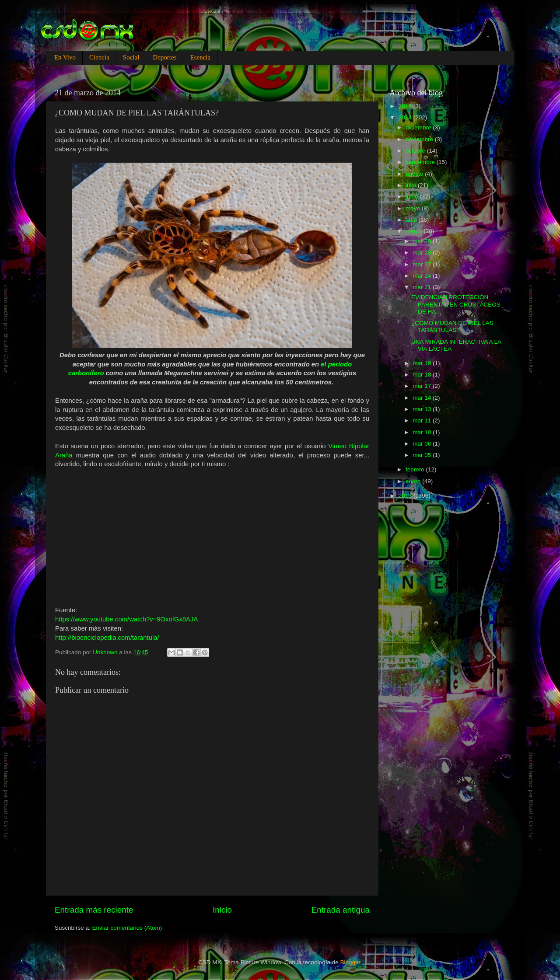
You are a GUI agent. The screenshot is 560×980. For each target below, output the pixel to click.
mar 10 (423, 432)
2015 (406, 106)
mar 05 (423, 455)
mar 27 (423, 264)
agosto (415, 174)
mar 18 (423, 375)
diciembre (419, 127)
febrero (416, 469)
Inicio (222, 910)
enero (414, 481)
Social (131, 57)
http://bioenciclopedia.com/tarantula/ (107, 638)
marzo (415, 231)
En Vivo (65, 57)
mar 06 (423, 444)
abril (412, 220)
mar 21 (423, 287)
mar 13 (423, 409)
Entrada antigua (341, 910)
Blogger (350, 962)
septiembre (421, 162)
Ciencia (99, 57)
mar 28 (423, 253)
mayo (414, 208)
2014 (406, 117)
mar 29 (423, 241)
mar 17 (423, 386)
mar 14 (423, 398)
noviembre (420, 139)
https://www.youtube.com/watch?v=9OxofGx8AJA (126, 619)
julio (412, 185)
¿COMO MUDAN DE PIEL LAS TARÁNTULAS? (452, 326)
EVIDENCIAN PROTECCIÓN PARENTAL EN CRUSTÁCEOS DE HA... (456, 304)
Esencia (200, 57)
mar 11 (423, 420)
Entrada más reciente (94, 910)
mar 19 (423, 363)
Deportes (164, 57)
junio (413, 197)
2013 (406, 496)
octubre (416, 151)
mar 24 (423, 276)
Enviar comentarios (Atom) (127, 928)
